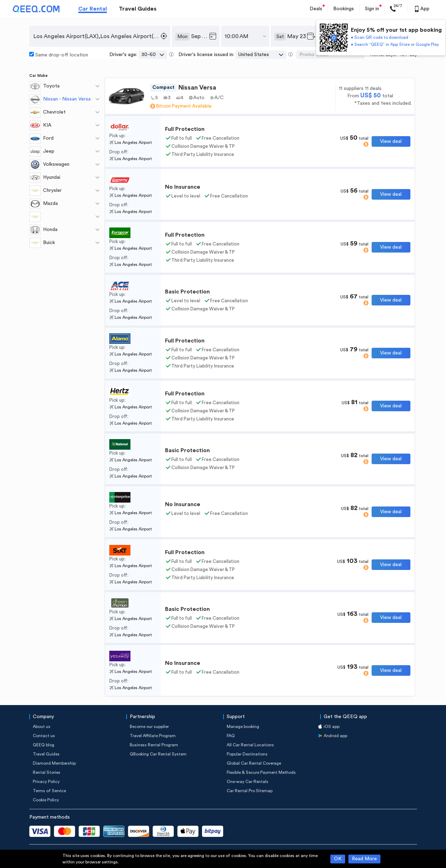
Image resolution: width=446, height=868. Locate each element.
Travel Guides (138, 9)
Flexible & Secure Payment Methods (261, 772)
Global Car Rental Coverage (254, 763)
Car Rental (93, 9)
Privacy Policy (46, 782)
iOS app (332, 727)
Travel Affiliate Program (153, 736)
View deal (391, 141)
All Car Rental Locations (250, 745)
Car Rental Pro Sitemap (250, 791)
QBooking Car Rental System (158, 754)
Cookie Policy (46, 800)
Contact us (44, 736)
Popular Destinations (247, 754)
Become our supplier (149, 727)
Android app (335, 736)
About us (42, 727)
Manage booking (243, 727)
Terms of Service (49, 791)
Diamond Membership (54, 763)
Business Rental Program (154, 745)
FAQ (231, 736)
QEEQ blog (44, 745)
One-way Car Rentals (248, 782)
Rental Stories (47, 772)
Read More (364, 859)
